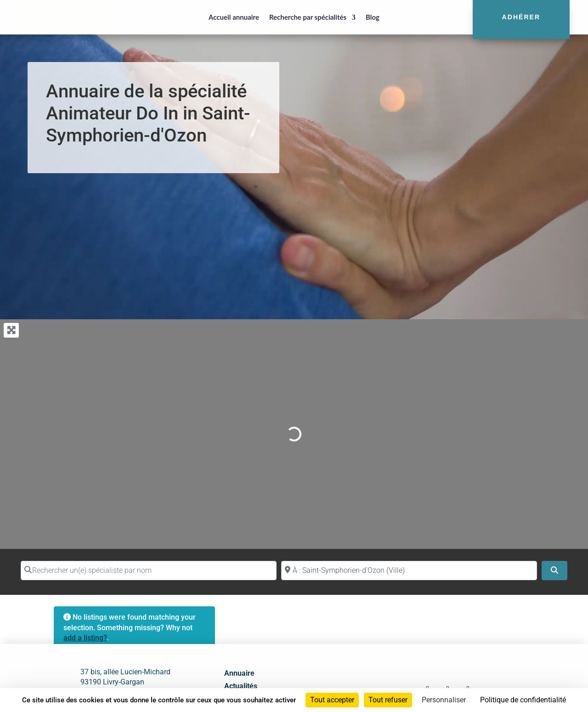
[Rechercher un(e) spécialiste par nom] (149, 571)
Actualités (241, 686)
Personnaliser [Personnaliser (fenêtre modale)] (444, 700)
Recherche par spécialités (308, 17)
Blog (373, 17)
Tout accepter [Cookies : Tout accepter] (332, 700)
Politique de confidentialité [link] (523, 700)
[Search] (554, 571)
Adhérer (521, 17)
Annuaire (239, 673)
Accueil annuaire (234, 17)
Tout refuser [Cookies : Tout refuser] (388, 700)
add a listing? (85, 638)
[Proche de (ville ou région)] (409, 571)
